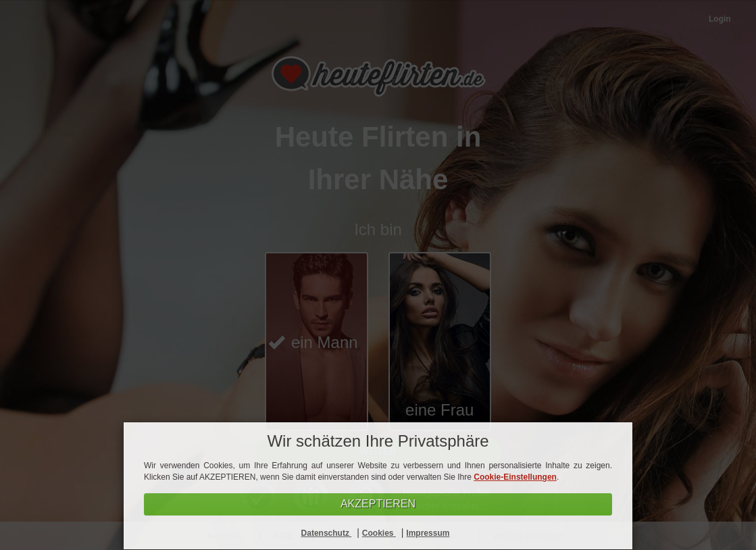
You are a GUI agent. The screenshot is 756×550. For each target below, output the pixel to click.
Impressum (428, 533)
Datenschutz (327, 533)
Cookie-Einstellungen (515, 477)
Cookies (379, 533)
